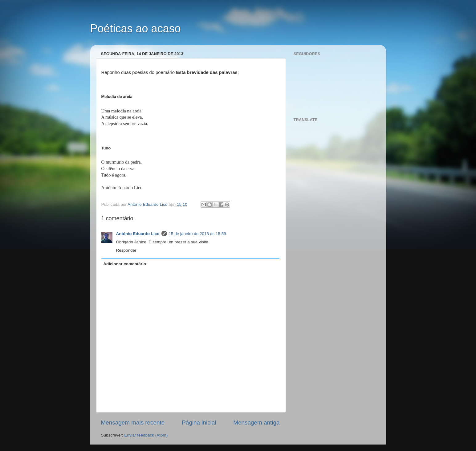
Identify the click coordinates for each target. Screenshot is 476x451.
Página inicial (199, 423)
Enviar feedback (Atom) (146, 435)
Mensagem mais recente (133, 423)
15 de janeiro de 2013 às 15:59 (197, 234)
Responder (126, 250)
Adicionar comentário (125, 264)
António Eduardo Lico (138, 234)
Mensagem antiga (256, 423)
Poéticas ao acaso (136, 28)
